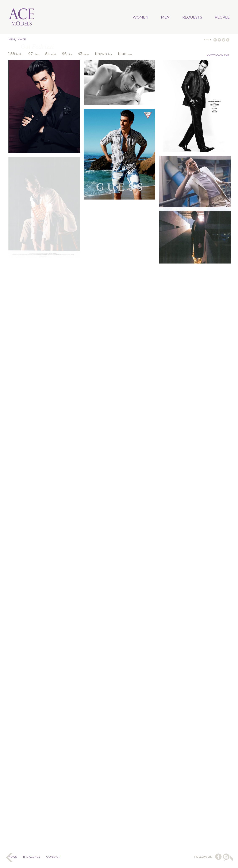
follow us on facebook (218, 857)
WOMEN (141, 17)
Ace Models (22, 17)
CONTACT (53, 857)
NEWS (13, 857)
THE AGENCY (32, 857)
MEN (165, 17)
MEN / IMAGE (17, 39)
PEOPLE (222, 17)
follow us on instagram (226, 857)
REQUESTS (192, 17)
